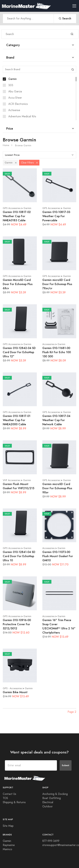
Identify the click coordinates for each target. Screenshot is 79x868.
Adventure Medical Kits (22, 116)
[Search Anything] (28, 19)
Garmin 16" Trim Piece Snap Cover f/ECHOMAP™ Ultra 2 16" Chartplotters (59, 626)
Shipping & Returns (14, 802)
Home (6, 145)
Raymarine (9, 845)
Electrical (48, 802)
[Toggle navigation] (76, 6)
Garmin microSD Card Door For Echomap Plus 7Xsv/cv (57, 284)
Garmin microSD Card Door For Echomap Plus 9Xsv (57, 488)
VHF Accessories (11, 480)
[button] (16, 163)
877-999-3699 (51, 841)
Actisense (14, 110)
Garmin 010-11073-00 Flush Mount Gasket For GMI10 (58, 556)
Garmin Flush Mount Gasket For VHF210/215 (18, 486)
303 (11, 85)
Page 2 (72, 712)
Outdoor (47, 806)
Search (65, 18)
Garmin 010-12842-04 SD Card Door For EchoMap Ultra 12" (19, 352)
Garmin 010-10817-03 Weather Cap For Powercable (56, 216)
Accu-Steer (15, 98)
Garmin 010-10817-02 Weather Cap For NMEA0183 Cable (17, 216)
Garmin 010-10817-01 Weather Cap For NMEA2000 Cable (17, 420)
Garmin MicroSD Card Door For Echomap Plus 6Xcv (18, 284)
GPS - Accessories (12, 688)
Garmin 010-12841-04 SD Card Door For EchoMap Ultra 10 (19, 556)
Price (10, 128)
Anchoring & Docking (55, 794)
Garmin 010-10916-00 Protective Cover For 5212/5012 (17, 624)
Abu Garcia (15, 91)
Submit (66, 765)
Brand (10, 57)
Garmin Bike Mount (15, 692)
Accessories (48, 344)
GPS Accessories (12, 208)
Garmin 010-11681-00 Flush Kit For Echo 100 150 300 (57, 352)
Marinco (7, 849)
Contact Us (9, 794)
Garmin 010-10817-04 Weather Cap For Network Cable (56, 420)
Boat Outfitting (52, 798)
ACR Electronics (18, 104)
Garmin (13, 79)
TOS (5, 798)
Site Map (8, 826)
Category (13, 45)
